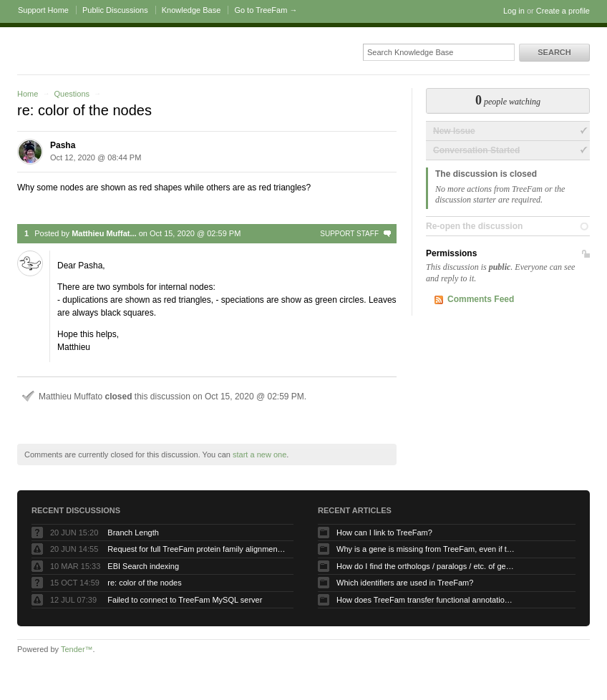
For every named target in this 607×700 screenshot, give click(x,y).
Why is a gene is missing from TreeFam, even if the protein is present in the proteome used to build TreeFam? (426, 549)
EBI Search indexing (143, 566)
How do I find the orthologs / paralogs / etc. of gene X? (426, 566)
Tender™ (77, 649)
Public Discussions (115, 10)
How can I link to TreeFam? (384, 533)
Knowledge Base (191, 10)
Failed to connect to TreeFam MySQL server (185, 600)
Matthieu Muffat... (104, 233)
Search (554, 52)
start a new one (259, 454)
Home (28, 94)
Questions (72, 94)
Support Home (43, 10)
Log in (514, 11)
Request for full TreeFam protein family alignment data (197, 549)
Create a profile (563, 11)
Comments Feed (481, 299)
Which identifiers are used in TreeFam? (405, 583)
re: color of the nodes (144, 583)
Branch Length (133, 533)
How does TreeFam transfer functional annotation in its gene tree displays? (426, 600)
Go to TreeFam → (266, 10)
